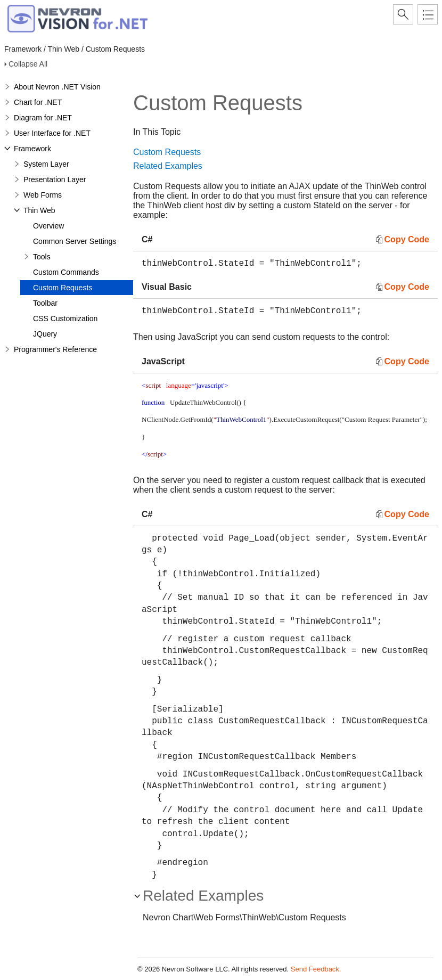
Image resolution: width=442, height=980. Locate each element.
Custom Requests (63, 288)
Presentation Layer (55, 179)
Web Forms (43, 195)
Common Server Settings (75, 241)
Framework (32, 149)
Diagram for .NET (43, 118)
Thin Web (39, 210)
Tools (42, 257)
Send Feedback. (316, 969)
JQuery (45, 334)
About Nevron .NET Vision (57, 87)
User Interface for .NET (52, 133)
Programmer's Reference (55, 349)
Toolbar (45, 303)
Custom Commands (66, 272)
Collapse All (28, 64)
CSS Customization (65, 318)
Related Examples (168, 166)
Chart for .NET (38, 102)
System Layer (46, 164)
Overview (48, 226)
